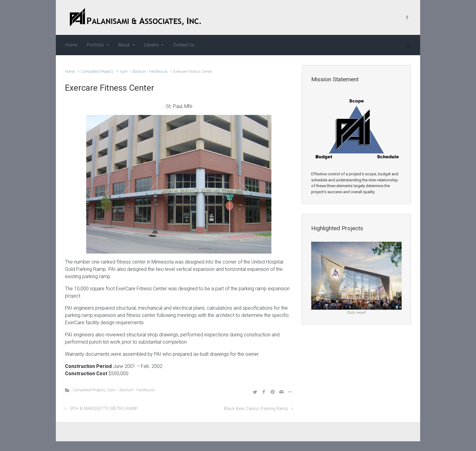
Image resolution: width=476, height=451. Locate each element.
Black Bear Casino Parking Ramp (256, 409)
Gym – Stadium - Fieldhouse (144, 71)
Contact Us (184, 45)
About (124, 45)
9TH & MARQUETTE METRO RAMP (104, 409)
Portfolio (95, 45)
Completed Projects (97, 71)
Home (71, 45)
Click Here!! (356, 313)
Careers (151, 45)
